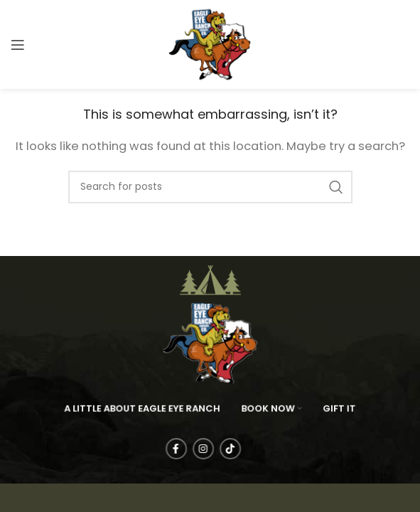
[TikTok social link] (244, 449)
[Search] (210, 187)
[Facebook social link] (190, 449)
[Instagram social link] (217, 449)
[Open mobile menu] (18, 45)
